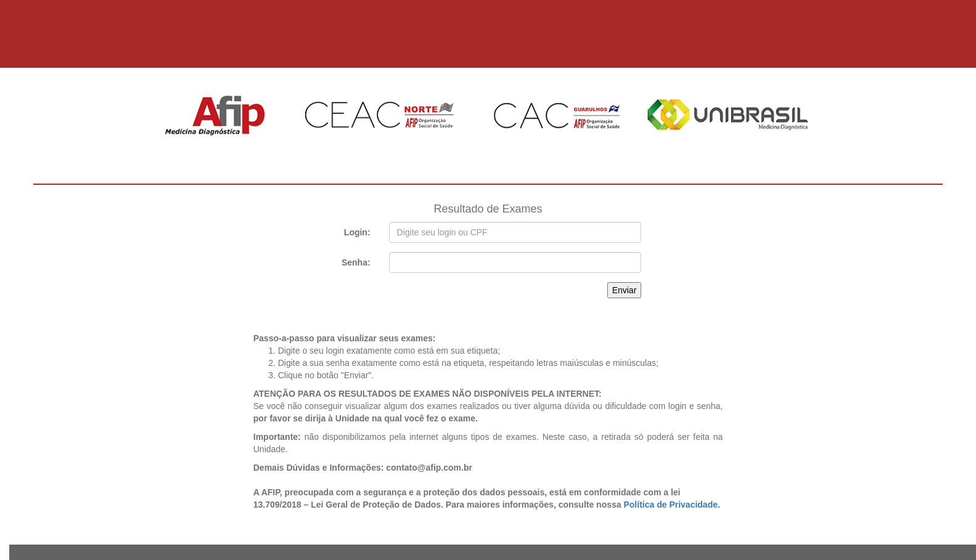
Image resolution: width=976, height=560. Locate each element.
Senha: (356, 262)
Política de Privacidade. (671, 505)
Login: (357, 232)
